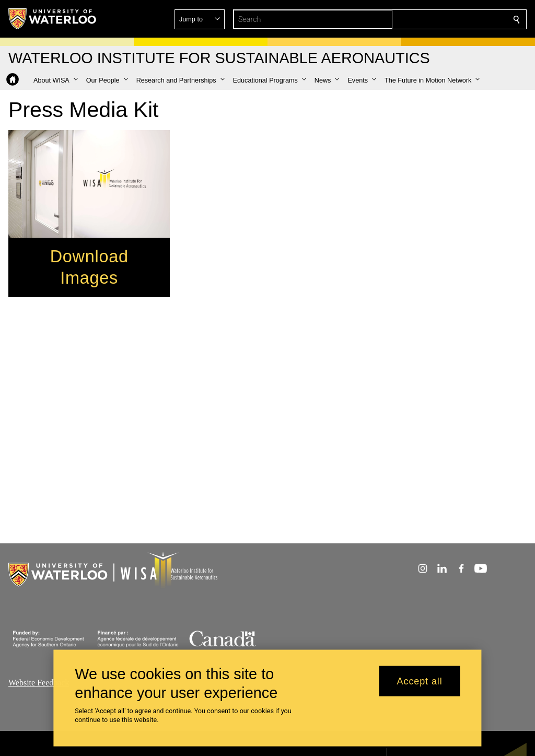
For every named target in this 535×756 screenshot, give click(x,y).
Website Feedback (39, 683)
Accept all (420, 681)
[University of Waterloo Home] (53, 19)
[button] (441, 19)
